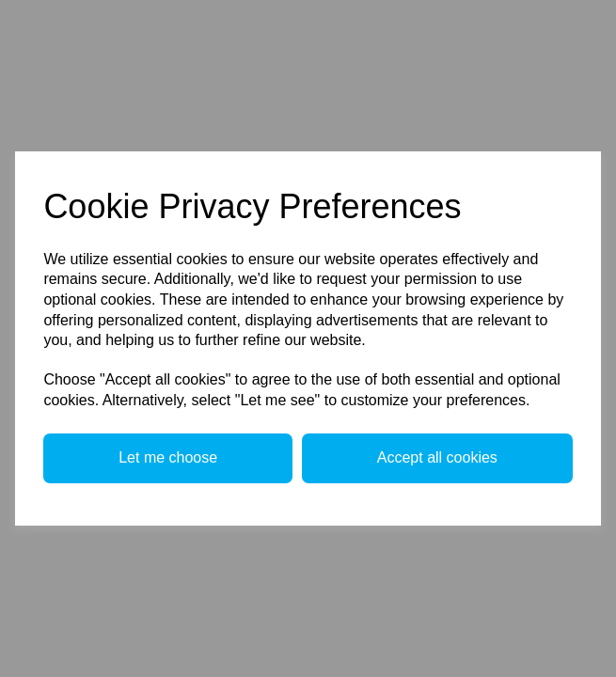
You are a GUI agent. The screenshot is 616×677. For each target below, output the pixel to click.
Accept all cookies (437, 457)
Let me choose (168, 457)
